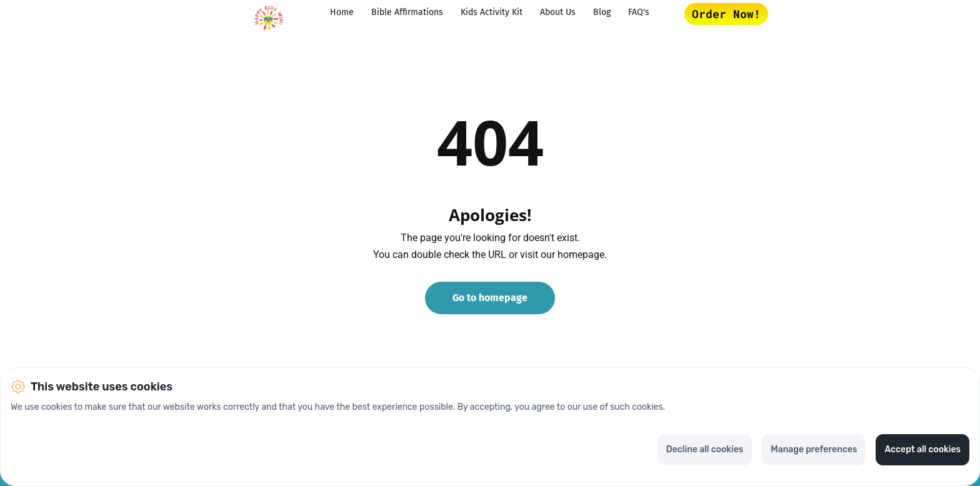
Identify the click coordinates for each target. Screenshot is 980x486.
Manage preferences (814, 449)
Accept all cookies (922, 449)
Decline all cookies (705, 449)
